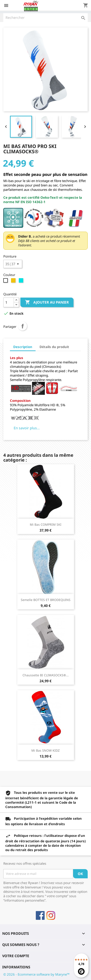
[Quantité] (9, 302)
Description (23, 347)
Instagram (51, 915)
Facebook (40, 915)
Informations (16, 967)
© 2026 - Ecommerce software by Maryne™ (36, 974)
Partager (23, 326)
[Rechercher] (45, 18)
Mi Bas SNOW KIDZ (45, 750)
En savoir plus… (27, 428)
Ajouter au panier (47, 302)
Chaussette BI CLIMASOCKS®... (46, 675)
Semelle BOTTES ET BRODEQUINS (46, 600)
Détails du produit (54, 347)
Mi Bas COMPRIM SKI (46, 524)
